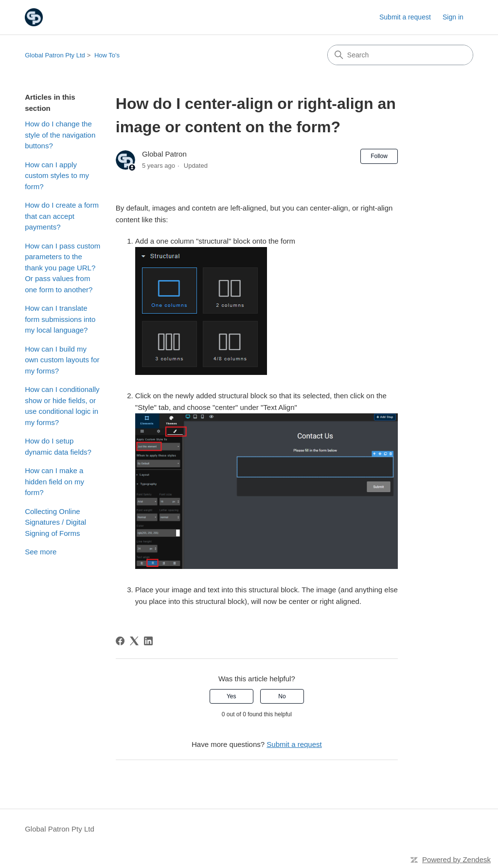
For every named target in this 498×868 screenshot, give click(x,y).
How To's (107, 55)
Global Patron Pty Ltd (55, 55)
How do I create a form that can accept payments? (62, 216)
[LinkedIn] (148, 641)
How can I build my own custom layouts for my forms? (62, 360)
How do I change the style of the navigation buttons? (60, 135)
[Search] (400, 55)
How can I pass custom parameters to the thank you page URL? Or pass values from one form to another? (62, 268)
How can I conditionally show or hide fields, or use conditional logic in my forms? (62, 406)
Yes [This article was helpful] (231, 696)
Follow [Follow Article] (379, 156)
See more (41, 552)
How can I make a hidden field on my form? (54, 481)
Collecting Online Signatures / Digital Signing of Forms (55, 522)
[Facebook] (120, 641)
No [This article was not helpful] (282, 696)
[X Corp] (134, 641)
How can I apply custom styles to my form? (57, 176)
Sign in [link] (453, 17)
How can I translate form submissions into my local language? (60, 319)
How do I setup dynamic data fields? (58, 446)
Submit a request (405, 17)
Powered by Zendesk (456, 859)
